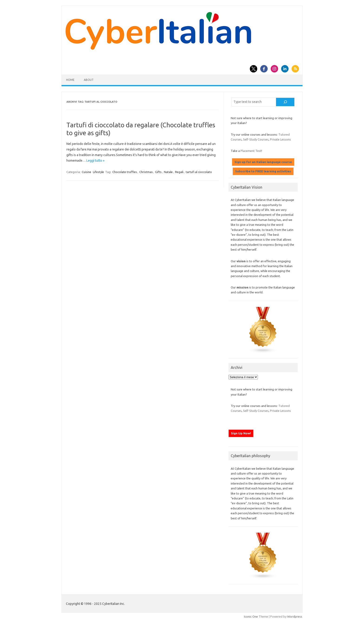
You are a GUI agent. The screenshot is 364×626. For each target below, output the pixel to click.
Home (70, 80)
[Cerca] (285, 102)
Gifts (158, 172)
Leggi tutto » (95, 161)
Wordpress (295, 616)
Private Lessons (280, 139)
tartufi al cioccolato (199, 172)
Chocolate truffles (125, 172)
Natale (168, 172)
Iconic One (251, 616)
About (89, 80)
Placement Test (251, 151)
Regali (179, 172)
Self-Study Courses (256, 139)
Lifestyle (98, 172)
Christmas (146, 172)
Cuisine (86, 172)
